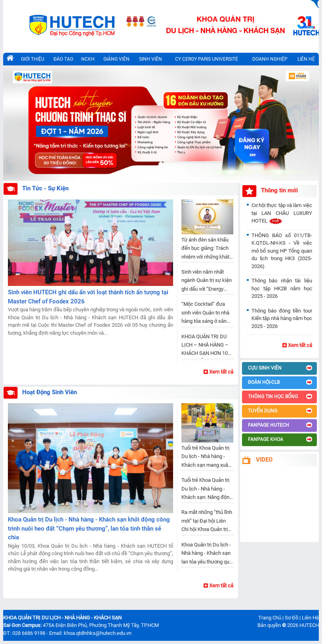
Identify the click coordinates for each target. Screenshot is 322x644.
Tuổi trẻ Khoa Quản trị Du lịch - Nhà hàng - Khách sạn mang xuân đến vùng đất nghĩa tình (206, 458)
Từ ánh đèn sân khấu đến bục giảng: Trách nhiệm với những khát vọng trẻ (205, 250)
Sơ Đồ (292, 618)
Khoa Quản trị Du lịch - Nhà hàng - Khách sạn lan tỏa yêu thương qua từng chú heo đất (207, 555)
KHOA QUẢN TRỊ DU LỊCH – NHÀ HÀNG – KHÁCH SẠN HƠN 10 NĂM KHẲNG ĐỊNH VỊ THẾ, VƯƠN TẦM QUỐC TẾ (207, 346)
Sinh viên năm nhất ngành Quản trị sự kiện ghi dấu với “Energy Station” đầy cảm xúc (207, 282)
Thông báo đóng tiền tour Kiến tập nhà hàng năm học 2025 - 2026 (282, 318)
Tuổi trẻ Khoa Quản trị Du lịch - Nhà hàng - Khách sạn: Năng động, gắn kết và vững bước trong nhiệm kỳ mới (207, 490)
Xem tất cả (218, 372)
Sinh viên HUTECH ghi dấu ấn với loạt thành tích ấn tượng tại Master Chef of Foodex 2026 (88, 297)
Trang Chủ (270, 618)
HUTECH (309, 625)
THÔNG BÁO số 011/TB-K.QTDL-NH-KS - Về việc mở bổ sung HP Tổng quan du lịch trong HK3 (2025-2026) (282, 251)
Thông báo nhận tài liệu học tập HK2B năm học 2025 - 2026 (282, 288)
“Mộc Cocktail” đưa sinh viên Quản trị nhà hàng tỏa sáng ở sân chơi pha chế (205, 314)
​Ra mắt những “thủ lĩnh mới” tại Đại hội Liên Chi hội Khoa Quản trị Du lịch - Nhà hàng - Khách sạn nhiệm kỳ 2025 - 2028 (207, 522)
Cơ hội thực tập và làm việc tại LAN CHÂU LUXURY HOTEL (282, 213)
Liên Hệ (310, 618)
